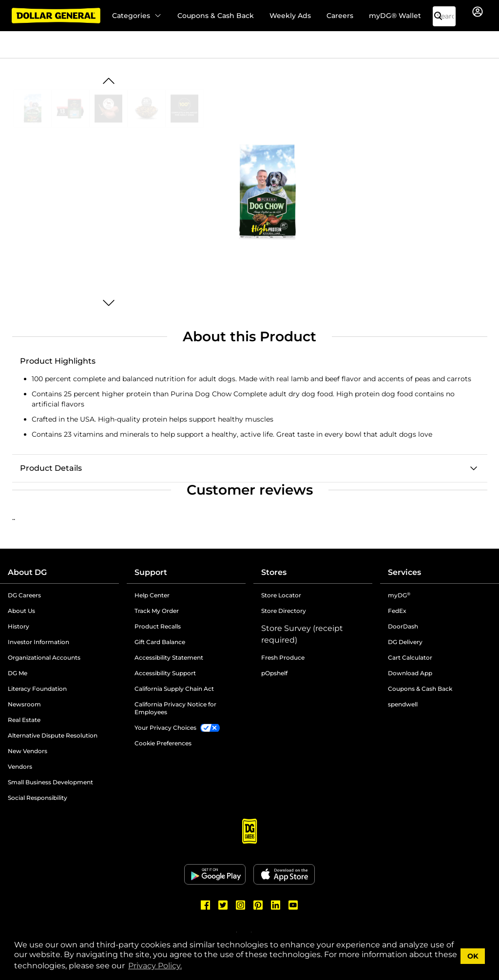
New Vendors (28, 751)
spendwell (403, 704)
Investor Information (38, 642)
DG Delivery (405, 642)
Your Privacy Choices (165, 728)
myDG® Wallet (395, 16)
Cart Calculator (410, 657)
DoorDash (403, 626)
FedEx (397, 611)
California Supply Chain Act (174, 689)
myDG (399, 595)
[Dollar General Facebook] (206, 905)
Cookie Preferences (163, 743)
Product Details (51, 468)
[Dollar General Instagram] (241, 905)
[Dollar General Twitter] (223, 905)
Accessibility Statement (169, 657)
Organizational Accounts (44, 657)
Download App (410, 673)
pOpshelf (274, 673)
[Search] (442, 16)
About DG (27, 572)
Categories (137, 16)
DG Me (18, 673)
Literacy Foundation (37, 689)
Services (404, 572)
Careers (340, 16)
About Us (21, 611)
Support (151, 572)
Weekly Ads (290, 16)
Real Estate (24, 720)
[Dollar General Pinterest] (258, 905)
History (19, 626)
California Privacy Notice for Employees (175, 708)
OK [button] (473, 956)
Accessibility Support (165, 673)
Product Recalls (158, 626)
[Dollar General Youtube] (293, 905)
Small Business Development (50, 782)
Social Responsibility (38, 798)
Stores (274, 572)
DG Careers (24, 595)
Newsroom (24, 704)
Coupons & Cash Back (216, 16)
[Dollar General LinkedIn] (276, 905)
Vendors (20, 767)
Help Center (152, 595)
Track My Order (157, 611)
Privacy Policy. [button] (155, 966)
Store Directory (284, 611)
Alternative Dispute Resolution (53, 735)
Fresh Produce (283, 657)
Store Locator (281, 595)
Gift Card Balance (160, 642)
